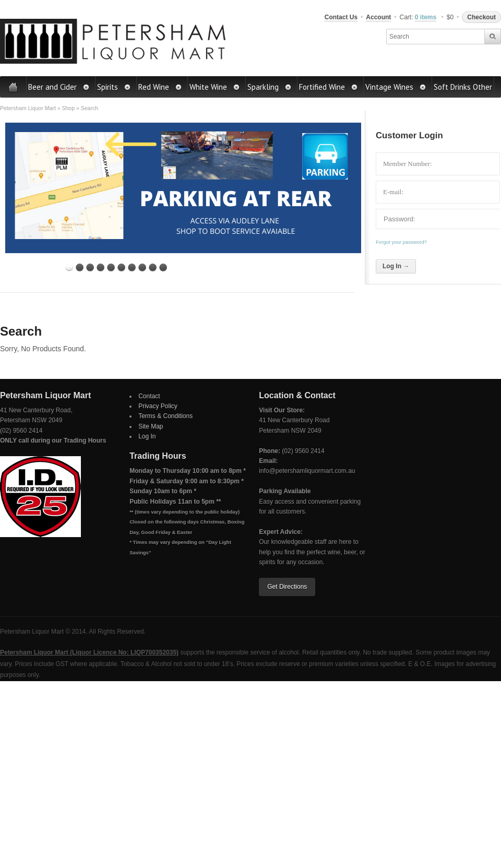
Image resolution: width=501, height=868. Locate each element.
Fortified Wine (329, 87)
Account (378, 17)
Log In (147, 436)
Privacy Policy (158, 406)
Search (90, 108)
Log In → (396, 266)
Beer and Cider (59, 87)
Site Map (151, 426)
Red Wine (160, 87)
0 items (426, 17)
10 (163, 267)
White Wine (215, 87)
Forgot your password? (401, 242)
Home (13, 87)
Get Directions (287, 587)
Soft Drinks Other (463, 87)
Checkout (481, 17)
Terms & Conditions (165, 416)
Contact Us (341, 17)
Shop (68, 108)
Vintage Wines (396, 87)
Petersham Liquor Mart (28, 108)
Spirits (114, 87)
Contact (149, 396)
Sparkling (270, 87)
